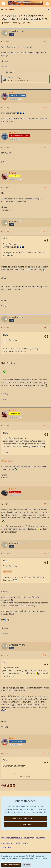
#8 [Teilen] (45, 504)
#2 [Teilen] (45, 107)
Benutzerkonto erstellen (26, 819)
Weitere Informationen (11, 865)
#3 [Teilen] (45, 147)
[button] (4, 3)
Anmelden (26, 825)
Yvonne (7, 461)
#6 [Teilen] (45, 328)
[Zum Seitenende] (49, 10)
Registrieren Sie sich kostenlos (32, 809)
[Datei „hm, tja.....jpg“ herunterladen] (26, 79)
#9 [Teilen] (45, 553)
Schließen (26, 865)
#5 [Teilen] (45, 231)
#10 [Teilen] (45, 655)
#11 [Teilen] (45, 753)
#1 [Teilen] (45, 42)
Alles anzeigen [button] (25, 777)
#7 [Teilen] (45, 426)
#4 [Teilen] (45, 188)
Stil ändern (6, 847)
